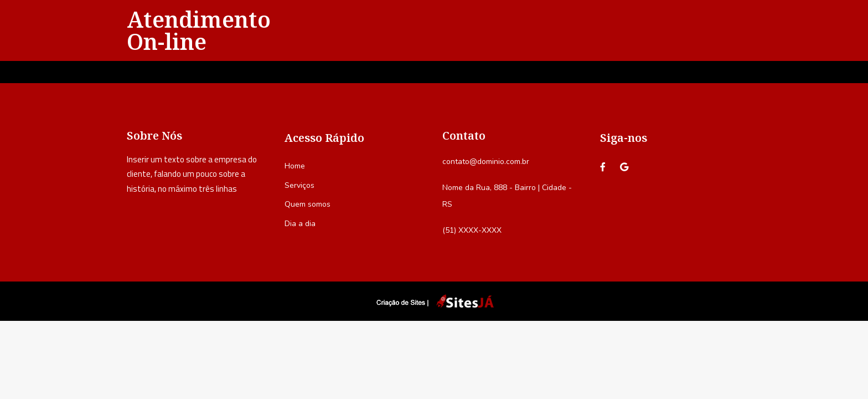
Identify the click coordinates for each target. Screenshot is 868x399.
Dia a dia (300, 224)
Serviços (299, 185)
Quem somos (308, 204)
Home (295, 166)
